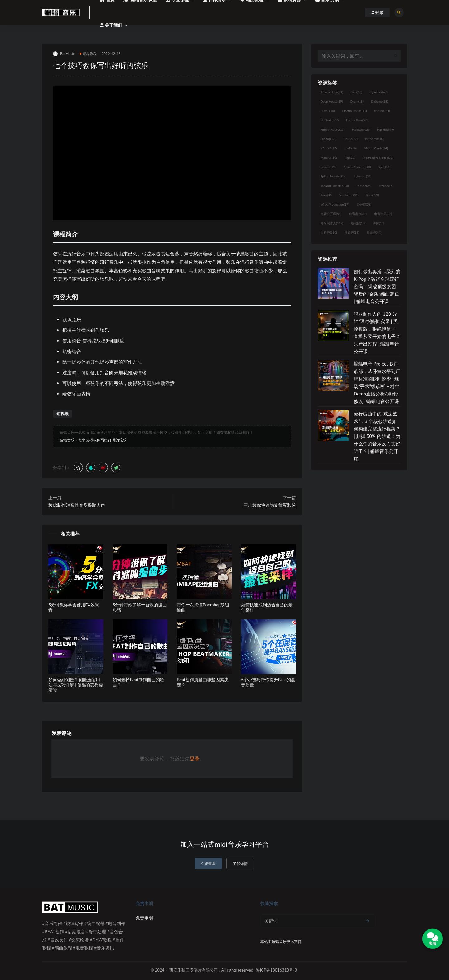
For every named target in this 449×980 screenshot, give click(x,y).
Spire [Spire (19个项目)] (384, 167)
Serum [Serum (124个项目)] (328, 167)
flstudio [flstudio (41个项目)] (382, 111)
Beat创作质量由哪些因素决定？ (203, 682)
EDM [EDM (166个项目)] (328, 111)
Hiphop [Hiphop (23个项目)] (328, 139)
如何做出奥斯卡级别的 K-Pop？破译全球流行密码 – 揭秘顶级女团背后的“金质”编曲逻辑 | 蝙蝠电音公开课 (377, 286)
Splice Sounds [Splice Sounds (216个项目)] (333, 176)
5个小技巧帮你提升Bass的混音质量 (268, 682)
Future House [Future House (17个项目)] (333, 129)
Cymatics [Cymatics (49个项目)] (378, 92)
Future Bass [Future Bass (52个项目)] (357, 120)
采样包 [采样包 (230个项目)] (329, 232)
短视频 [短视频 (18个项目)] (358, 223)
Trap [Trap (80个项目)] (326, 195)
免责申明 (144, 918)
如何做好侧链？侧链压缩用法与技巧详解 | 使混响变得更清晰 (76, 685)
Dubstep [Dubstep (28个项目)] (380, 101)
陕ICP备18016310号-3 (276, 970)
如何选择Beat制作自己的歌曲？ (138, 682)
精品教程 (88, 53)
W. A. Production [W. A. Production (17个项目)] (335, 204)
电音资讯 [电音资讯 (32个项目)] (383, 214)
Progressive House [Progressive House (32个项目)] (378, 158)
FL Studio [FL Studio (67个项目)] (330, 120)
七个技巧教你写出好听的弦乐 (102, 440)
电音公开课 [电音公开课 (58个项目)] (331, 214)
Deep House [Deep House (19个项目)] (332, 101)
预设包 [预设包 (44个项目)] (374, 232)
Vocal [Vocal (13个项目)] (372, 195)
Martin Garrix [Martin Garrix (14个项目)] (376, 148)
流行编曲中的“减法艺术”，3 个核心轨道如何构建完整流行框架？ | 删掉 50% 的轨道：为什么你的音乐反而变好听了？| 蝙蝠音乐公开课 (377, 436)
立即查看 (208, 864)
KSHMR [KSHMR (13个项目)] (329, 148)
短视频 (63, 414)
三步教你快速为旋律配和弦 (270, 505)
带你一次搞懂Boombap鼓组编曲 (203, 607)
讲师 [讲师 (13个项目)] (379, 223)
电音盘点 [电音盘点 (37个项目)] (358, 214)
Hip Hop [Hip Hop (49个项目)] (385, 129)
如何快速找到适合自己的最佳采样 (267, 607)
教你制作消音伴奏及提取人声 (77, 505)
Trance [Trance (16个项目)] (386, 186)
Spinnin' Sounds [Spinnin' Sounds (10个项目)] (357, 167)
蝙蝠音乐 (67, 440)
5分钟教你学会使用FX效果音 (74, 607)
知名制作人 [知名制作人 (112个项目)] (332, 223)
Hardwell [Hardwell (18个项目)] (361, 129)
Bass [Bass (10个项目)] (356, 92)
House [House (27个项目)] (351, 139)
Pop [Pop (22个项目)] (350, 158)
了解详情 (240, 864)
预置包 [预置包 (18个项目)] (352, 232)
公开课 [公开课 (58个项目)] (364, 204)
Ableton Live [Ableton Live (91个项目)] (332, 92)
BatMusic (64, 54)
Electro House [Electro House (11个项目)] (354, 111)
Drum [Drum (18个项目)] (357, 101)
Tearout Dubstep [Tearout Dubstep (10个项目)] (335, 186)
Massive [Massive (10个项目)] (329, 158)
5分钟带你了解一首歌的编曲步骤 (140, 607)
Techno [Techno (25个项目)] (364, 186)
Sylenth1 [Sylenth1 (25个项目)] (363, 176)
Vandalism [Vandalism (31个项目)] (349, 195)
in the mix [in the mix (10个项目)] (374, 139)
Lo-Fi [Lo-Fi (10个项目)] (350, 148)
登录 (195, 758)
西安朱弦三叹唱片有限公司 (194, 970)
